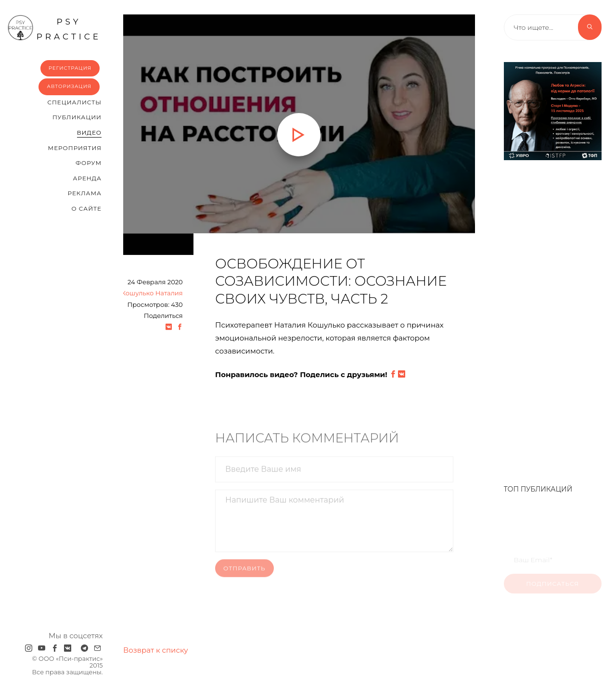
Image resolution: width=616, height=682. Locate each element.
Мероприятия (75, 148)
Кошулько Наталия (152, 294)
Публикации (77, 117)
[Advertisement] (553, 317)
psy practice (54, 28)
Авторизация (69, 86)
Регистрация (70, 68)
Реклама (85, 193)
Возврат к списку (156, 650)
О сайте (86, 208)
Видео (89, 133)
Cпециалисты (74, 102)
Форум (89, 163)
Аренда (87, 178)
